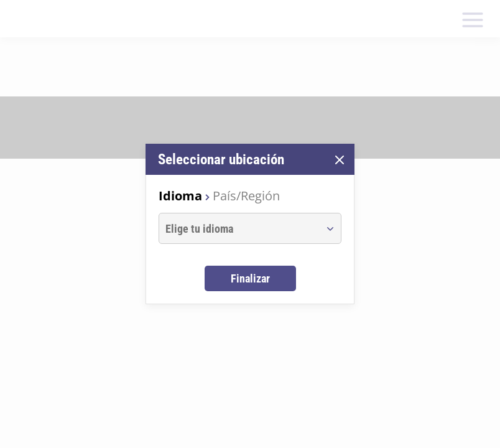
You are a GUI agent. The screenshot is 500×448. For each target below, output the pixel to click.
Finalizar (250, 278)
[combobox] (238, 228)
